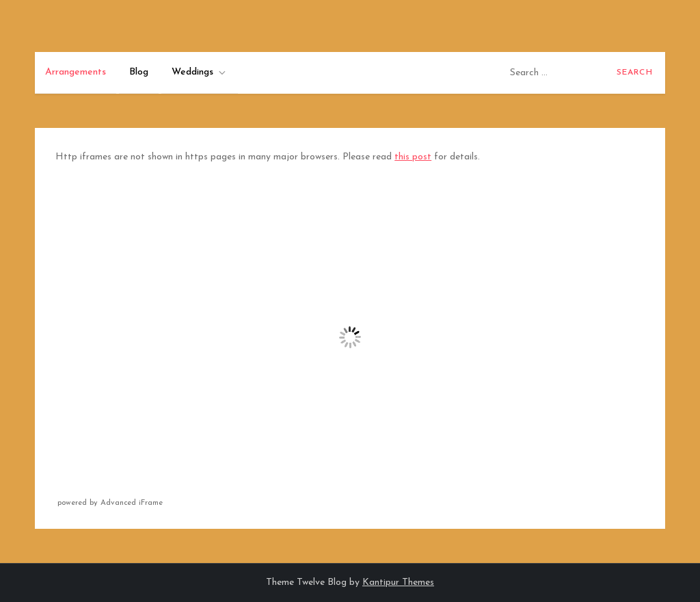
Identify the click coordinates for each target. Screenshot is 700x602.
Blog (139, 72)
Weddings (200, 73)
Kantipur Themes (398, 583)
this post (413, 157)
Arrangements (76, 72)
